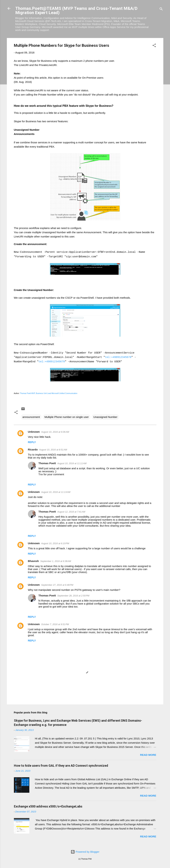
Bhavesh (33, 561)
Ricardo (33, 449)
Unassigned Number (105, 417)
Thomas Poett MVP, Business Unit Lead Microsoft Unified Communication (49, 393)
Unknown (34, 432)
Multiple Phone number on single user (67, 417)
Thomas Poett (47, 463)
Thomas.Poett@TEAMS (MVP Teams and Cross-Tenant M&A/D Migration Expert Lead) (76, 11)
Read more (148, 755)
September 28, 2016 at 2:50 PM (73, 596)
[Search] (161, 10)
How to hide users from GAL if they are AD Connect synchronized (61, 766)
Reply (32, 442)
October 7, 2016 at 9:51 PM (55, 624)
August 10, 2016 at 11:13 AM (56, 492)
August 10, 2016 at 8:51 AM (53, 450)
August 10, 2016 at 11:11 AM (72, 463)
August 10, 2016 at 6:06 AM (55, 432)
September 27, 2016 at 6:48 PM (57, 585)
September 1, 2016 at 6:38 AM (56, 561)
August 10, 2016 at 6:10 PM (55, 543)
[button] (154, 46)
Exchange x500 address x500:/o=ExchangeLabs (48, 806)
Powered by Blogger (85, 852)
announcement (31, 417)
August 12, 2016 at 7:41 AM (71, 512)
